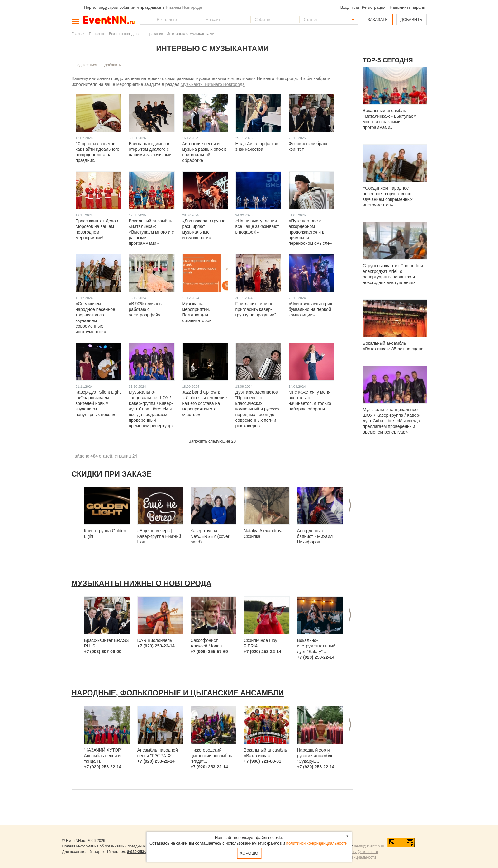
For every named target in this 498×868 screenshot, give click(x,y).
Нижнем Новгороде (184, 7)
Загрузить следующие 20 (212, 441)
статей (106, 456)
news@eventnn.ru (369, 846)
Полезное (97, 33)
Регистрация (373, 7)
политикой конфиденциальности (317, 843)
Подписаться (86, 65)
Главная (78, 33)
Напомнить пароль (407, 7)
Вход (345, 7)
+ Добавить (111, 65)
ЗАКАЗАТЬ (378, 19)
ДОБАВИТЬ (411, 19)
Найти (145, 19)
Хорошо (249, 853)
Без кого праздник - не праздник (136, 33)
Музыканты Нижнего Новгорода (213, 84)
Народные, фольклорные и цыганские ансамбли (178, 693)
